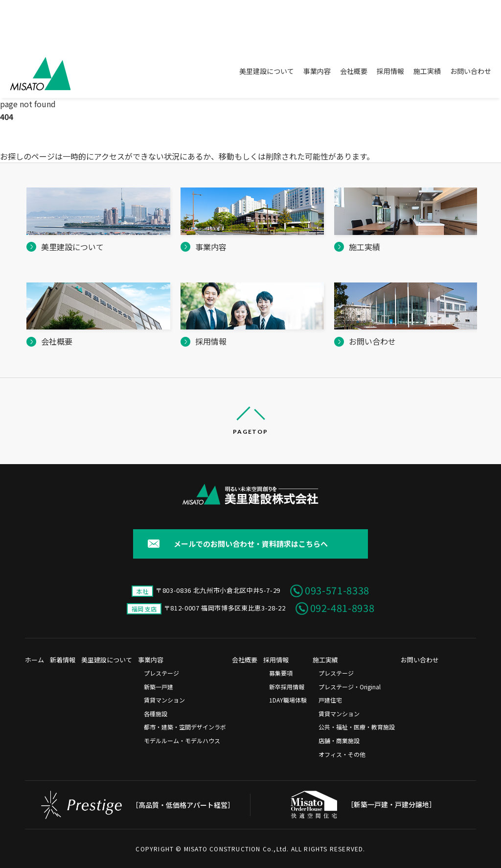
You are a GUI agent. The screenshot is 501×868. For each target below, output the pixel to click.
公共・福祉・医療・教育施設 (357, 727)
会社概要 (354, 71)
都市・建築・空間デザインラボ (185, 727)
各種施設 (156, 714)
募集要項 (281, 673)
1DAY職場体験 (288, 700)
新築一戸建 (159, 687)
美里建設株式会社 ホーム (38, 139)
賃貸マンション (164, 700)
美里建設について (267, 71)
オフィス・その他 (342, 754)
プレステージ (161, 673)
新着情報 (63, 660)
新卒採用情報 (287, 687)
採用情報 (390, 71)
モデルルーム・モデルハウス (182, 740)
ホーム (34, 660)
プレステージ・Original (350, 687)
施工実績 (427, 71)
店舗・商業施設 (339, 740)
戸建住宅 (330, 700)
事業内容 (317, 71)
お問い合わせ (471, 71)
